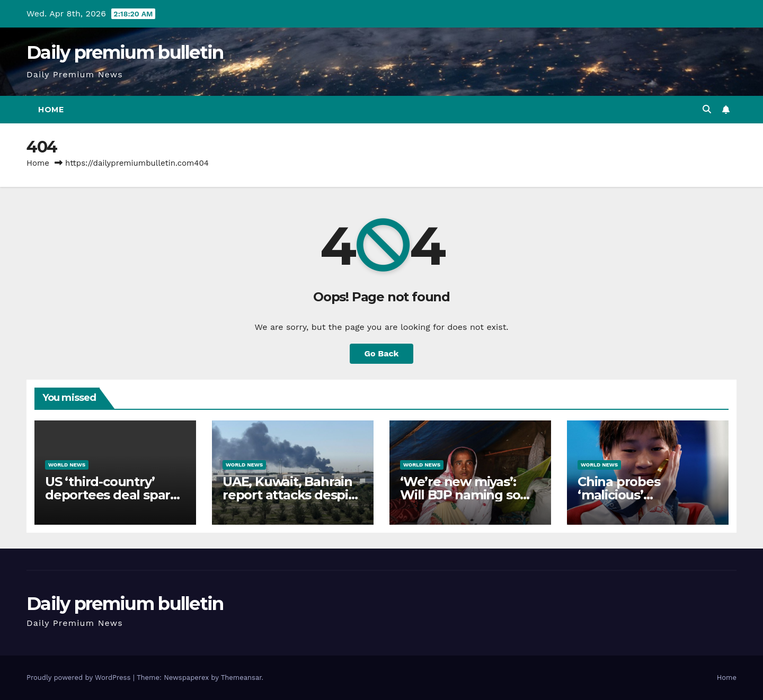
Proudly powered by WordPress (80, 677)
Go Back (382, 353)
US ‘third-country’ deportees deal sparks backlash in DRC (115, 495)
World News (67, 465)
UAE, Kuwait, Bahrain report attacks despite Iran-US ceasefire (292, 495)
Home (51, 110)
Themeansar (241, 677)
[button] (707, 109)
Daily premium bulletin (125, 52)
